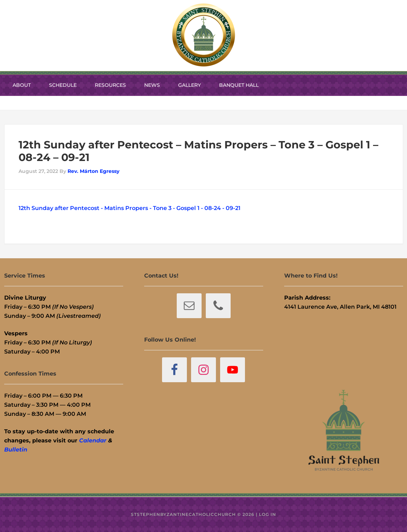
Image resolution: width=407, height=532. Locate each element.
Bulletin (16, 450)
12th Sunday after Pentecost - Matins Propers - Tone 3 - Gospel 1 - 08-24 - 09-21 (129, 208)
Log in (268, 514)
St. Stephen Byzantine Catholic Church (204, 35)
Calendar (93, 440)
